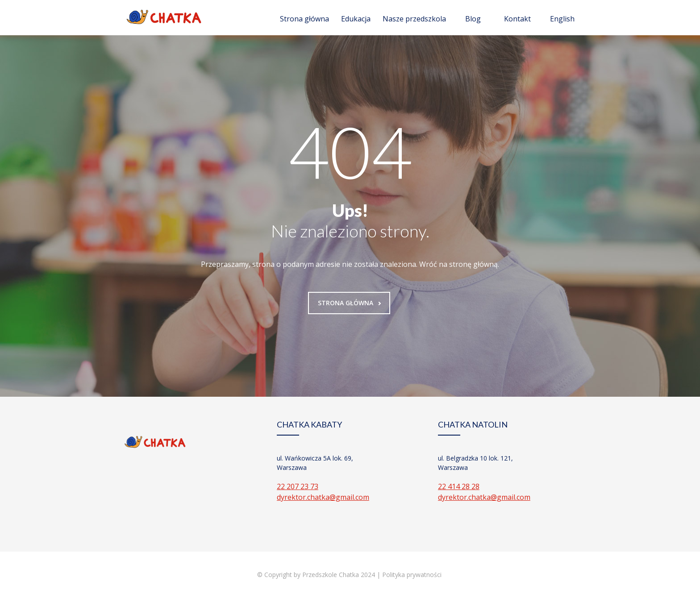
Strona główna (304, 19)
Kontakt (517, 19)
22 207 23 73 (298, 486)
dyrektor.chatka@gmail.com (323, 497)
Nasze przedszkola (414, 19)
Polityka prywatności (413, 575)
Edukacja (356, 19)
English (562, 19)
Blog (473, 19)
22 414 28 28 (459, 486)
